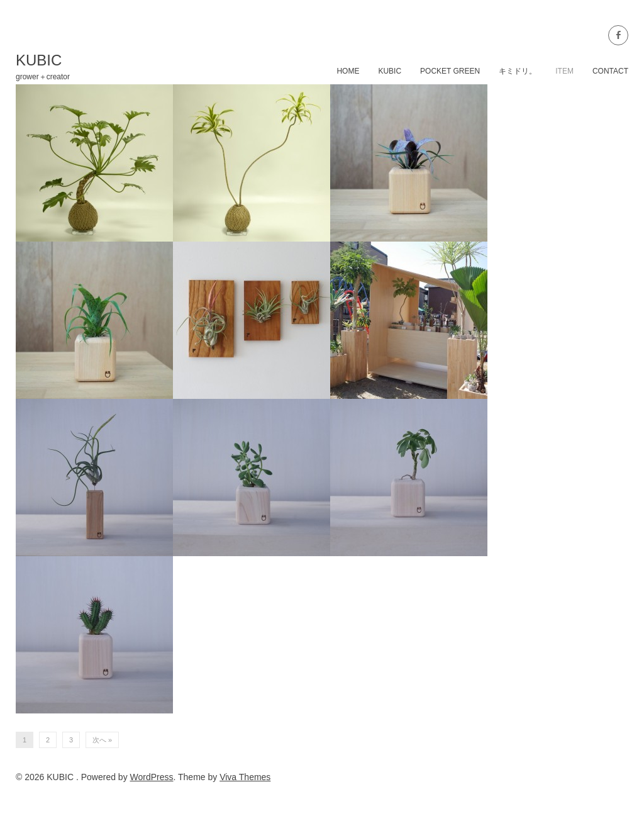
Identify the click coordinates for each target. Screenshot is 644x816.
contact (610, 71)
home (348, 71)
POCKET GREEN (450, 71)
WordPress (152, 777)
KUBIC (390, 71)
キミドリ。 (518, 71)
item (564, 71)
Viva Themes (245, 777)
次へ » (102, 740)
